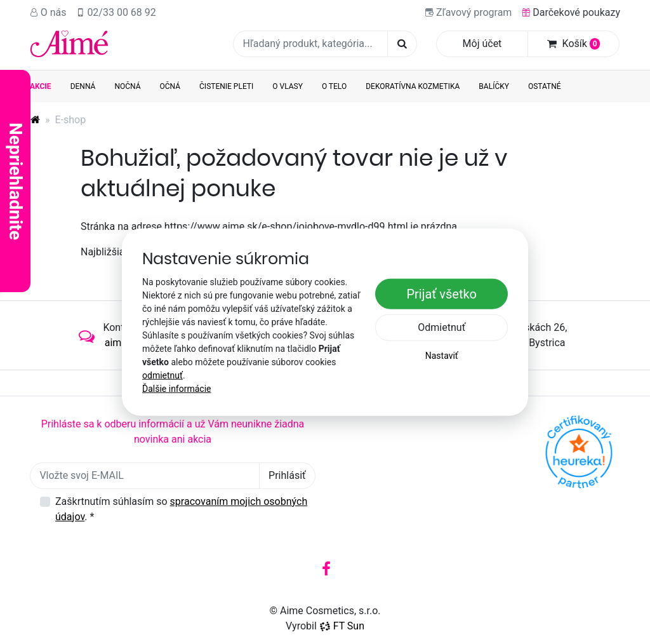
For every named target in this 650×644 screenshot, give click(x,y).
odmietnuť (162, 375)
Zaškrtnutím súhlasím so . (181, 509)
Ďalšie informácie (177, 388)
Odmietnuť (441, 327)
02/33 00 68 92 (116, 12)
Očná (170, 86)
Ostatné (545, 86)
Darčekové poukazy (571, 12)
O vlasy (288, 86)
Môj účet (482, 44)
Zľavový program (468, 12)
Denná (83, 86)
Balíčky (494, 86)
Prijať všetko (441, 294)
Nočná (127, 86)
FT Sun (342, 626)
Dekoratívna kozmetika (413, 86)
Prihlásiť (287, 475)
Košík (574, 44)
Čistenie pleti (226, 86)
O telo (334, 86)
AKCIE (41, 86)
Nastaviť (442, 356)
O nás (48, 12)
